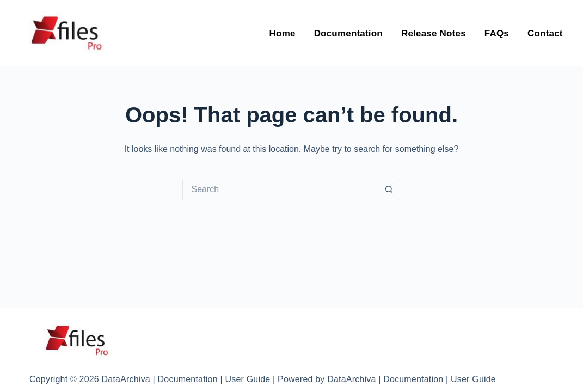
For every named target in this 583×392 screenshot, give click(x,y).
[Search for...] (280, 189)
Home (283, 35)
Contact (545, 35)
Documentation (348, 35)
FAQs (497, 35)
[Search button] (389, 189)
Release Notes (434, 35)
